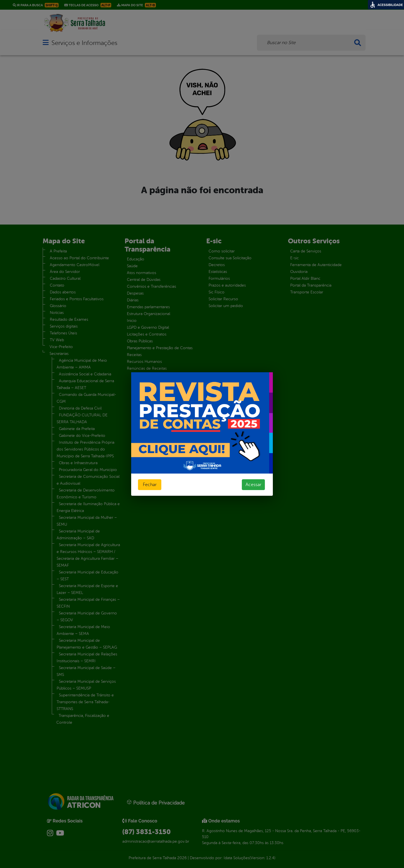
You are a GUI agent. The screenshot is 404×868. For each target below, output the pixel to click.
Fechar (150, 485)
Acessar (253, 485)
